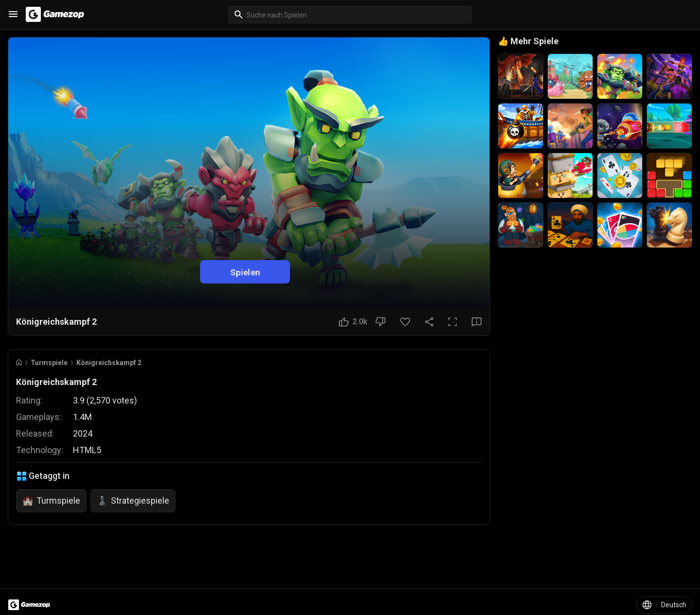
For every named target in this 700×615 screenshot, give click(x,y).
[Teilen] (429, 322)
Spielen (245, 272)
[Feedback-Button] (477, 322)
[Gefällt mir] (353, 322)
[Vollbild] (453, 322)
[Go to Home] (19, 362)
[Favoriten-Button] (405, 322)
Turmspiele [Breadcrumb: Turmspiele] (49, 363)
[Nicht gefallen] (380, 322)
